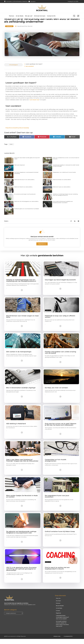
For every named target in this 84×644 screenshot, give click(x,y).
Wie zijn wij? (29, 16)
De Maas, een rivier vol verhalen (56, 393)
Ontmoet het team (40, 16)
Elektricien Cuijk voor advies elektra (62, 192)
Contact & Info (51, 16)
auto (11, 149)
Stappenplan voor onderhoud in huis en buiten (64, 177)
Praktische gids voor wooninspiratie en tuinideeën (27, 214)
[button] (74, 16)
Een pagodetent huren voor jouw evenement (57, 501)
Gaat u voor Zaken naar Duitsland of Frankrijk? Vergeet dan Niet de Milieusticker (22, 465)
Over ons (58, 603)
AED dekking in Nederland (16, 429)
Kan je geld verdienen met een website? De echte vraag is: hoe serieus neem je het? (62, 629)
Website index (57, 641)
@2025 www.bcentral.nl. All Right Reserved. (15, 641)
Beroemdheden (60, 611)
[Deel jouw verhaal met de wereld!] (42, 237)
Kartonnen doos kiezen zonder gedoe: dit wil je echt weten (27, 163)
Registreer (58, 618)
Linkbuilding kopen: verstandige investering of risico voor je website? (62, 622)
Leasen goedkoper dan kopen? (34, 69)
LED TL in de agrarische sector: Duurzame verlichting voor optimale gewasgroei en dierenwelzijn (21, 574)
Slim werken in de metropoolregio (19, 357)
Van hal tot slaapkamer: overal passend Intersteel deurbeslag (26, 178)
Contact (58, 616)
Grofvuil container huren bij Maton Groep (60, 537)
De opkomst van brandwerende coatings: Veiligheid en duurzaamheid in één (21, 537)
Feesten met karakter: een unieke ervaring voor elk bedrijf (60, 357)
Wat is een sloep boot (20, 170)
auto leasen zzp (34, 105)
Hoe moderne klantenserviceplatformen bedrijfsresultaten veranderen (63, 207)
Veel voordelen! (30, 71)
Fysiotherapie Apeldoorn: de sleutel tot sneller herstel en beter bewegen (66, 171)
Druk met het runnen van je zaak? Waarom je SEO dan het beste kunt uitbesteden (61, 429)
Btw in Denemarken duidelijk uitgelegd (21, 393)
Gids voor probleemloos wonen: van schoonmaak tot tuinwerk (66, 163)
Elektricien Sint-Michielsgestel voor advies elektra (26, 206)
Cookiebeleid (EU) (68, 641)
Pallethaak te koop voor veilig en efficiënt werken (60, 322)
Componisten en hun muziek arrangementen (56, 465)
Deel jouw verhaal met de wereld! (42, 242)
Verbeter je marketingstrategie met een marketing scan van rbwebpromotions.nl (65, 200)
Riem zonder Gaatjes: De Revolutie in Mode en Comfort (22, 501)
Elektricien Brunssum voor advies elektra (24, 185)
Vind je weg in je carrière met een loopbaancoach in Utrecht (57, 573)
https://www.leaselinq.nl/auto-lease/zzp (17, 133)
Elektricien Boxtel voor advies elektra (23, 192)
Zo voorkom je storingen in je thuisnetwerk (25, 199)
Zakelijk (9, 31)
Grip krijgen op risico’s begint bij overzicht (60, 285)
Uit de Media (20, 16)
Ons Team (58, 606)
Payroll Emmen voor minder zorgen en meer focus (22, 322)
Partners (12, 16)
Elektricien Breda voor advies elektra (62, 185)
